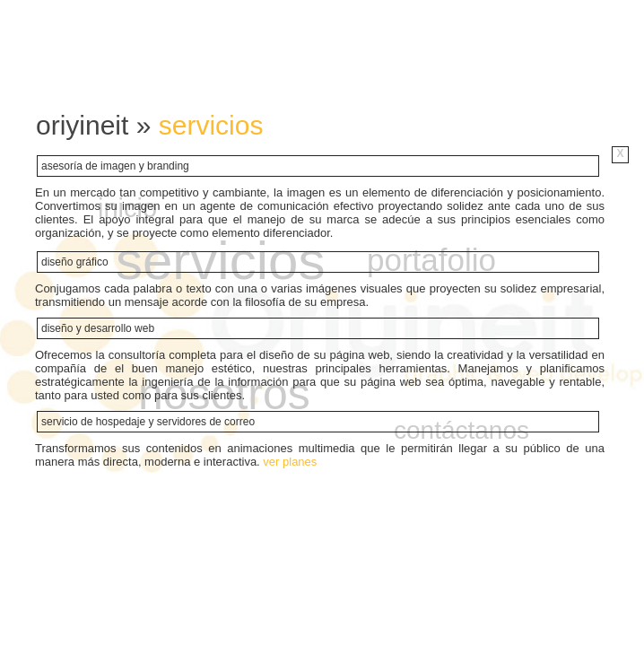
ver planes (290, 462)
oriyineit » (97, 125)
